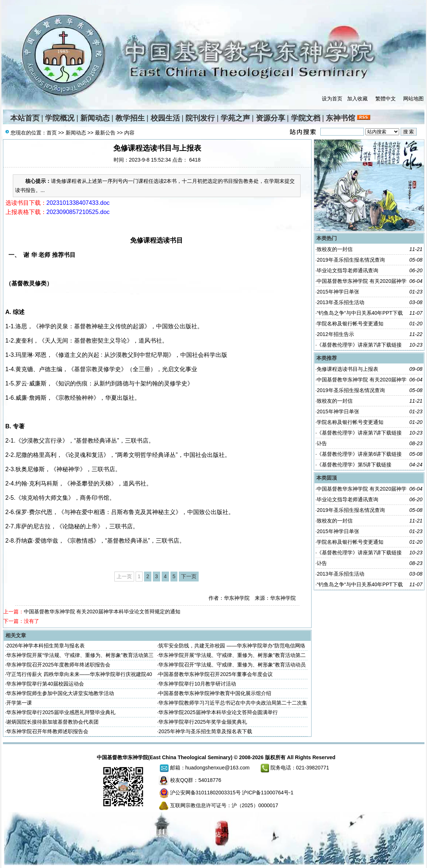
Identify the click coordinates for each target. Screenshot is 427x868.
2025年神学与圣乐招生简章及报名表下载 (205, 731)
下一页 (189, 576)
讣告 (322, 443)
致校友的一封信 (335, 249)
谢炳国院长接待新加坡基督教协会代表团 (52, 722)
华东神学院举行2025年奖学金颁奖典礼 (203, 722)
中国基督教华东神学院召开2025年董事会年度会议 (215, 674)
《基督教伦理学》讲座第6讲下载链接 (359, 454)
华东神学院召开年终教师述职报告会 (47, 731)
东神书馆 (341, 118)
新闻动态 (95, 118)
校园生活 (165, 118)
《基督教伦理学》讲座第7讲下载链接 (359, 345)
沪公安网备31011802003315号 (205, 793)
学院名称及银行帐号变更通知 (350, 324)
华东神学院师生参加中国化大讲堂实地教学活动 (60, 693)
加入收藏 (357, 99)
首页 (52, 133)
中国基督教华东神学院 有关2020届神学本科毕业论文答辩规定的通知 (102, 612)
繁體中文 (386, 99)
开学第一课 (19, 703)
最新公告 (105, 133)
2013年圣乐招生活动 (340, 302)
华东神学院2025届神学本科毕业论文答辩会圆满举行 (218, 712)
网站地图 (413, 99)
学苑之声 (235, 118)
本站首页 (25, 118)
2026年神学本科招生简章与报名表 (45, 646)
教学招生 (130, 118)
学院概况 (60, 118)
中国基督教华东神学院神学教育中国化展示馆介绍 (215, 693)
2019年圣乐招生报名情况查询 (351, 260)
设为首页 (332, 99)
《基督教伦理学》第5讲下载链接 (354, 465)
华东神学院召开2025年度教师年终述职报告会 (58, 665)
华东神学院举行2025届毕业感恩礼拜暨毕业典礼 (61, 712)
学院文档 (306, 118)
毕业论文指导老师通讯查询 (347, 270)
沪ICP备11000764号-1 (268, 793)
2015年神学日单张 (338, 292)
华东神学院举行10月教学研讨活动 (197, 684)
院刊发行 (200, 118)
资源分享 (270, 118)
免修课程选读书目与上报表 (347, 369)
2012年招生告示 (335, 334)
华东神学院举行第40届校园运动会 (45, 684)
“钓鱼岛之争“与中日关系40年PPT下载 (360, 313)
